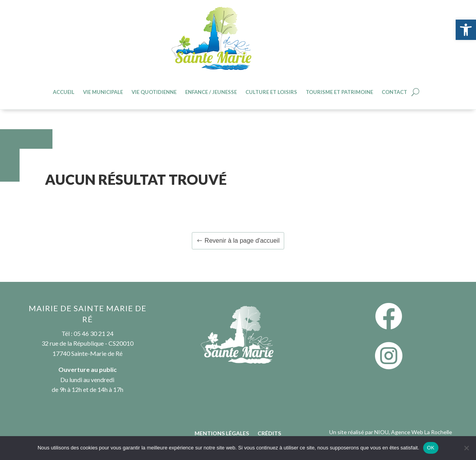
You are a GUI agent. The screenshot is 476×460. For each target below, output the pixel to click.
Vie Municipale (103, 92)
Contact (394, 92)
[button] (466, 30)
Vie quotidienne (154, 92)
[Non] (466, 448)
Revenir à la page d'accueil (242, 241)
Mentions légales (222, 434)
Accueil (64, 92)
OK (431, 448)
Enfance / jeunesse (211, 92)
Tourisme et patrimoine (339, 92)
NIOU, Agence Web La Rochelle (413, 432)
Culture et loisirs (271, 92)
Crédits (269, 434)
